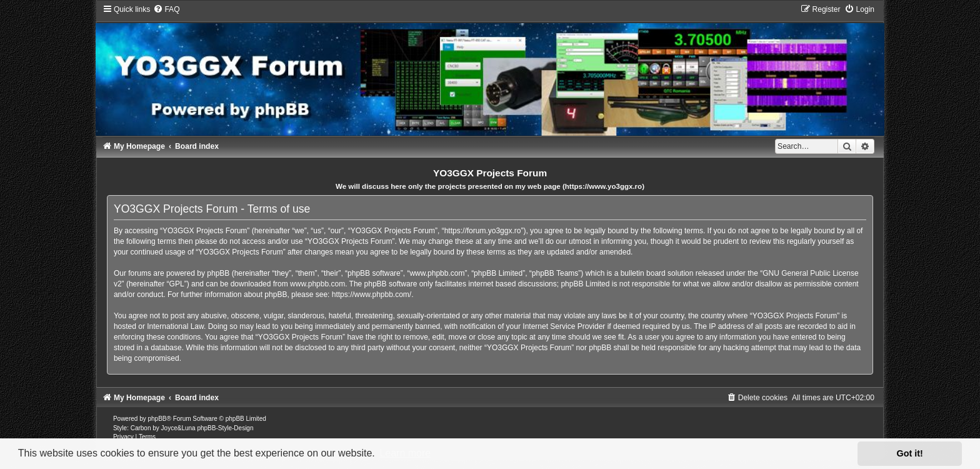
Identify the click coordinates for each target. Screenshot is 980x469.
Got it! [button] (910, 453)
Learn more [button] (405, 453)
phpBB (157, 419)
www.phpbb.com (317, 284)
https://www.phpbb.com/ (372, 295)
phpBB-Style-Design (225, 428)
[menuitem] (166, 9)
